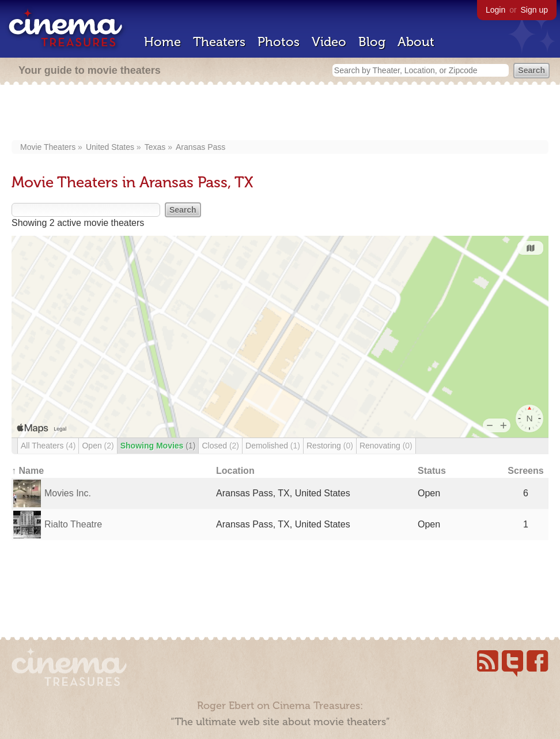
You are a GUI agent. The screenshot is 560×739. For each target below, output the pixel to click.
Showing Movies (158, 446)
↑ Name (28, 471)
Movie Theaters (48, 147)
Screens (525, 471)
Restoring (330, 446)
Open (98, 446)
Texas (155, 147)
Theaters (219, 42)
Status (432, 471)
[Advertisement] (280, 114)
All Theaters (48, 446)
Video (329, 42)
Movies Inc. (68, 493)
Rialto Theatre (73, 524)
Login (495, 10)
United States (110, 147)
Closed (220, 446)
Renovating (386, 446)
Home (162, 42)
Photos (279, 42)
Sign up (534, 10)
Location (235, 471)
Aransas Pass (200, 147)
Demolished (273, 446)
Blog (372, 42)
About (416, 42)
